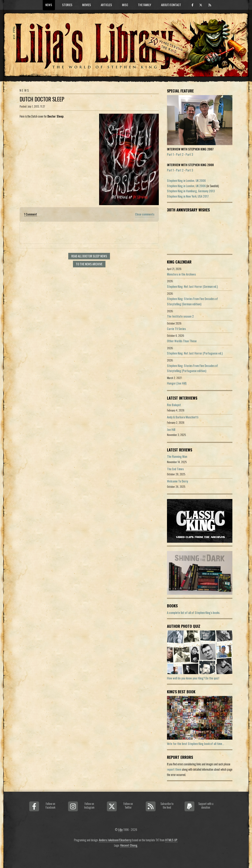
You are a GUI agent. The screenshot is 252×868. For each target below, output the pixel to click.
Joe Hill (171, 430)
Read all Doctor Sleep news (89, 256)
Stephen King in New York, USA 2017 (188, 196)
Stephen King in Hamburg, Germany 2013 (191, 191)
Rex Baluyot (174, 405)
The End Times (175, 469)
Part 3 (189, 154)
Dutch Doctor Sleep (42, 99)
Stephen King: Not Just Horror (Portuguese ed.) (195, 353)
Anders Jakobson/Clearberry (115, 840)
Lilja (120, 830)
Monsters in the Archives (181, 274)
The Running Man (177, 456)
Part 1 (170, 154)
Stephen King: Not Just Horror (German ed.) (192, 286)
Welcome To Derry (178, 481)
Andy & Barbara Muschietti (183, 417)
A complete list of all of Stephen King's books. (194, 613)
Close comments (145, 214)
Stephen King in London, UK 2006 (186, 181)
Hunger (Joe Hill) (177, 383)
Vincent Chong (129, 845)
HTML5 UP (171, 840)
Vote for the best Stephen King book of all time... (195, 744)
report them (174, 769)
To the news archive (89, 264)
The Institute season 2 (180, 316)
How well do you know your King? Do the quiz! (193, 678)
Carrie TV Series (176, 329)
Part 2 (180, 154)
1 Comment (31, 214)
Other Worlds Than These (182, 341)
